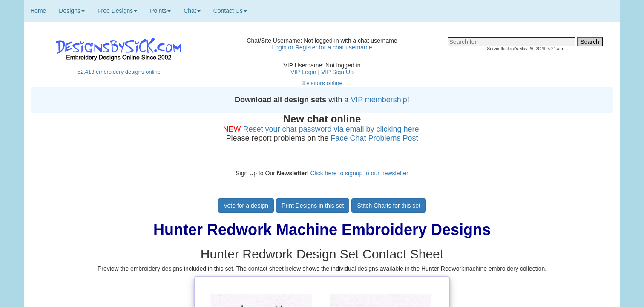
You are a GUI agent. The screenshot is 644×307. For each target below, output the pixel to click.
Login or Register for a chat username (322, 47)
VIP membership (379, 100)
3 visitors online (322, 83)
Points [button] (160, 11)
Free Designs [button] (117, 11)
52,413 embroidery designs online (119, 72)
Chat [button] (192, 11)
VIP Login (303, 72)
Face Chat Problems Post (375, 138)
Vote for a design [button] (246, 206)
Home (38, 11)
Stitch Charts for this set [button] (389, 206)
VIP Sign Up (337, 72)
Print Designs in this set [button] (313, 206)
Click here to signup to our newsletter (359, 173)
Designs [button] (72, 11)
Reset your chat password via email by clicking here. (332, 129)
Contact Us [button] (230, 11)
